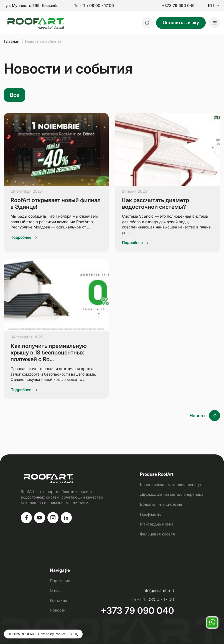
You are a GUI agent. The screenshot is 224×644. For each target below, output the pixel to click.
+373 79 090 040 (178, 6)
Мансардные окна (157, 524)
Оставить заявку (181, 22)
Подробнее (21, 237)
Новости (58, 610)
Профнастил (151, 514)
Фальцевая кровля (157, 534)
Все (15, 95)
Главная (12, 41)
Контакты (58, 600)
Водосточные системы (161, 504)
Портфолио (60, 581)
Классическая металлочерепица (170, 485)
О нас (55, 590)
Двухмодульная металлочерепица (172, 494)
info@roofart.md (158, 590)
